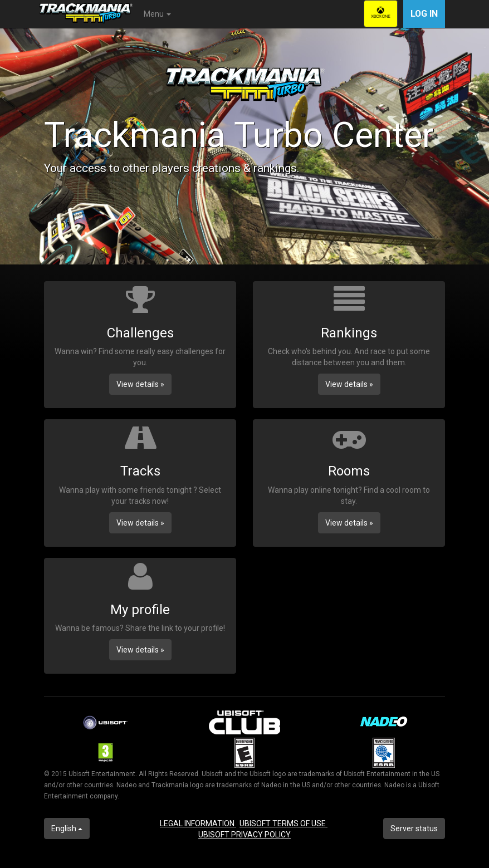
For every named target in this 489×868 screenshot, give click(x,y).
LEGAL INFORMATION (198, 823)
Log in (424, 14)
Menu (157, 14)
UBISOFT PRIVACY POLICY (245, 835)
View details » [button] (140, 384)
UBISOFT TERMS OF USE (283, 823)
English (67, 828)
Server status (414, 828)
